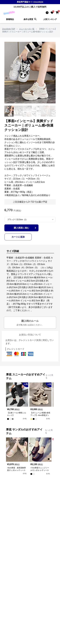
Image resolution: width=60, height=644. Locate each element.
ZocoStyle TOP (9, 29)
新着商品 (10, 19)
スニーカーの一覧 (27, 29)
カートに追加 (18, 237)
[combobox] (30, 219)
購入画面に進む (25, 228)
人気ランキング (50, 19)
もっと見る (49, 376)
